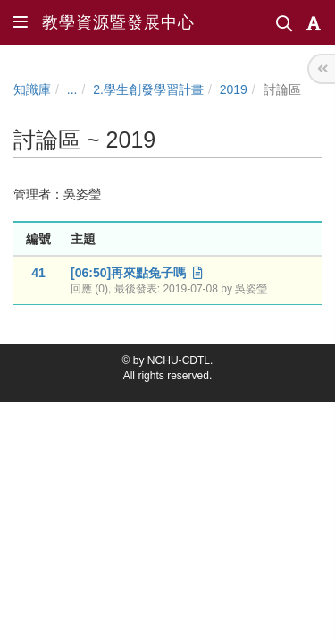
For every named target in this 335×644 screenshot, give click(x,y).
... (72, 89)
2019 (234, 89)
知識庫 (32, 89)
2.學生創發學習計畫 (148, 89)
